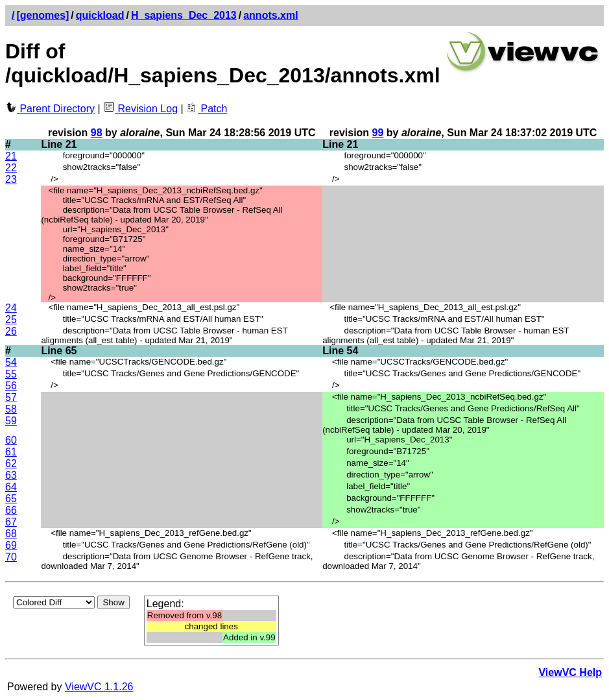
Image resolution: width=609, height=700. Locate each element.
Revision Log (140, 109)
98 (97, 133)
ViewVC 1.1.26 (99, 687)
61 (11, 452)
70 (11, 557)
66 (11, 510)
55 (11, 374)
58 (11, 409)
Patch (207, 109)
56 (11, 386)
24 (11, 308)
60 (11, 440)
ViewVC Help (570, 672)
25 (11, 320)
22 (11, 168)
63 (11, 475)
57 (11, 397)
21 (11, 156)
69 (11, 545)
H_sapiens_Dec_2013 (184, 15)
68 (11, 534)
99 (378, 133)
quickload (100, 15)
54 (11, 362)
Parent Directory (50, 109)
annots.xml (270, 15)
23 (11, 179)
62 (11, 464)
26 (11, 331)
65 (11, 499)
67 (11, 522)
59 (11, 421)
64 (11, 487)
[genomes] (42, 15)
